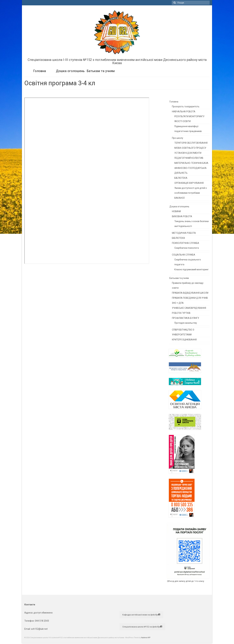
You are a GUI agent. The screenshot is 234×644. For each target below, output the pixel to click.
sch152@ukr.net (39, 629)
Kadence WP (146, 638)
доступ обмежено (43, 613)
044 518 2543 (42, 621)
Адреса (28, 613)
